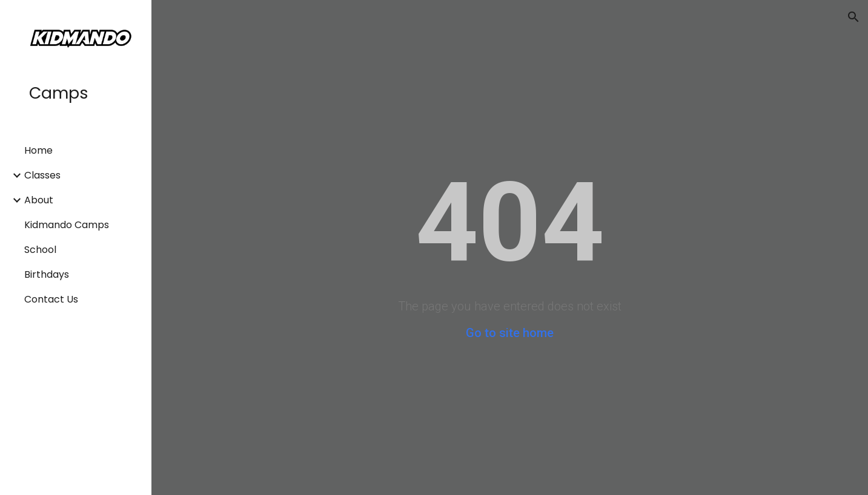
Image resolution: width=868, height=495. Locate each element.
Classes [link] (42, 175)
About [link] (39, 200)
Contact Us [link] (51, 299)
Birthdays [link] (47, 274)
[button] (853, 17)
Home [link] (38, 150)
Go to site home (510, 333)
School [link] (40, 250)
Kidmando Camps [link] (67, 225)
